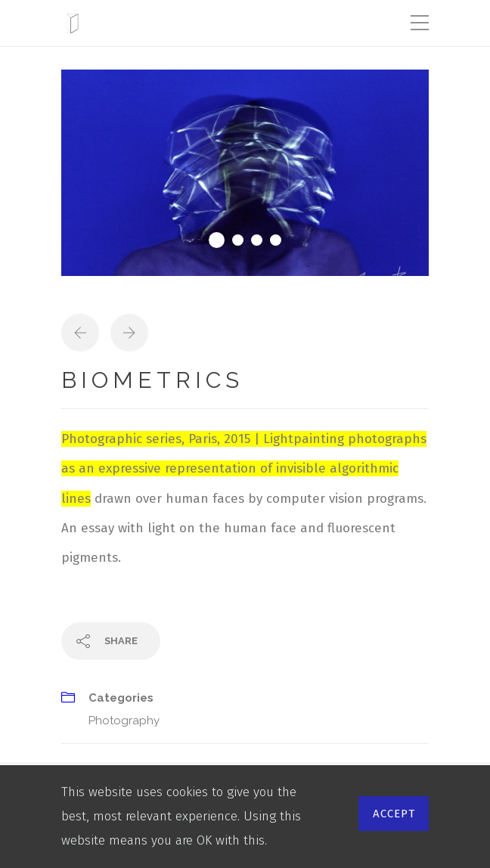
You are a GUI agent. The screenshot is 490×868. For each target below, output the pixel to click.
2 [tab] (238, 240)
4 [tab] (276, 240)
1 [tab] (217, 240)
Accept (394, 814)
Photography (124, 721)
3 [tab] (257, 240)
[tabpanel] (245, 173)
